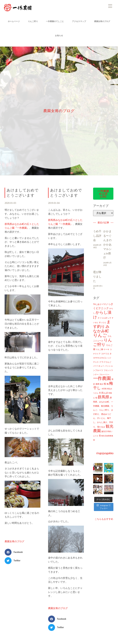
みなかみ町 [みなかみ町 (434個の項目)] (101, 329)
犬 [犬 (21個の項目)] (100, 393)
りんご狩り (33, 21)
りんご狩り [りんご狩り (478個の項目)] (103, 342)
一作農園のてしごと (55, 21)
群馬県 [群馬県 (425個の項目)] (103, 397)
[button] (15, 552)
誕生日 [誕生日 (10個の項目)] (104, 431)
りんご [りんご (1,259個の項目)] (100, 335)
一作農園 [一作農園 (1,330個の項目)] (102, 378)
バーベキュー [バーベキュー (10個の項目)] (99, 366)
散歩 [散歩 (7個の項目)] (101, 384)
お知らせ (59, 35)
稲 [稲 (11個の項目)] (96, 398)
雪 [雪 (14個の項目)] (100, 436)
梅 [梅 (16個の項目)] (108, 384)
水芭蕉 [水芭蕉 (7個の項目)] (104, 389)
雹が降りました (97, 277)
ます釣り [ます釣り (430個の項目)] (102, 324)
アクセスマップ (79, 21)
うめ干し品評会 (97, 236)
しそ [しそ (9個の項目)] (109, 318)
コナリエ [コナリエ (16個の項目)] (105, 354)
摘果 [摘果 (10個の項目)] (97, 384)
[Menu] (110, 6)
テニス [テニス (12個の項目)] (96, 362)
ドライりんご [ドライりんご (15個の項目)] (105, 362)
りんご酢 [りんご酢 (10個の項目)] (100, 349)
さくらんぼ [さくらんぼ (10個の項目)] (102, 318)
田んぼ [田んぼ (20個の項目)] (105, 393)
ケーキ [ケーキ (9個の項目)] (106, 349)
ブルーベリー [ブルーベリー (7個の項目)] (104, 375)
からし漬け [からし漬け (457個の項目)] (102, 315)
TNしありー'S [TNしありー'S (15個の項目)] (99, 304)
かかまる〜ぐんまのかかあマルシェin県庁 (107, 245)
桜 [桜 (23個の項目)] (105, 384)
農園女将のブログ (102, 21)
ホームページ (14, 21)
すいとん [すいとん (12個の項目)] (102, 322)
